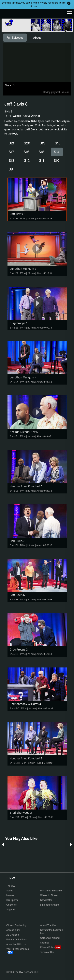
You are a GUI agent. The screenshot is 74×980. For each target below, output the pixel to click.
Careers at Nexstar (50, 938)
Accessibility (13, 930)
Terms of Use (47, 952)
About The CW (48, 925)
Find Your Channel (50, 905)
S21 (11, 143)
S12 (27, 161)
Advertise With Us (16, 944)
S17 (11, 152)
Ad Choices (13, 935)
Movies (10, 895)
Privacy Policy (47, 3)
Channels (11, 905)
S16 (26, 152)
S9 (11, 169)
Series (10, 891)
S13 (12, 161)
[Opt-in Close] (69, 3)
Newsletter (46, 900)
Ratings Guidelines (16, 939)
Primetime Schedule (51, 891)
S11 (42, 161)
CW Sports (12, 900)
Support (11, 909)
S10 (57, 161)
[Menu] (70, 13)
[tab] (15, 38)
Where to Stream (49, 895)
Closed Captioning (16, 925)
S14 (57, 152)
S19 (42, 143)
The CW (7, 13)
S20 (27, 143)
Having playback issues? (56, 92)
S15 (41, 152)
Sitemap (45, 943)
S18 (58, 143)
